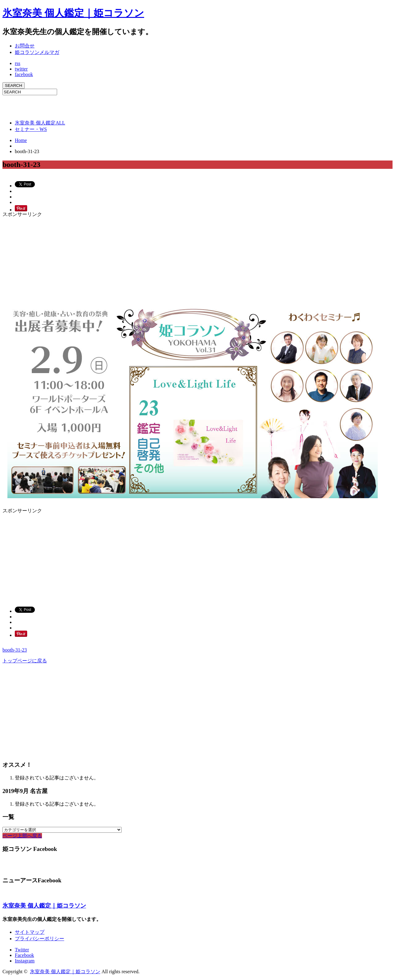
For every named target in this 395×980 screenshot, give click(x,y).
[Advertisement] (75, 104)
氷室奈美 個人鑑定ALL (40, 123)
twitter (21, 69)
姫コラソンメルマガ (37, 52)
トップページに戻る (25, 661)
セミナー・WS (31, 129)
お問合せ (25, 46)
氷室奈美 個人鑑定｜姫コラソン (73, 13)
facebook (24, 74)
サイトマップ (30, 932)
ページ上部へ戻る (22, 836)
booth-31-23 (15, 650)
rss (18, 63)
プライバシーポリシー (39, 939)
